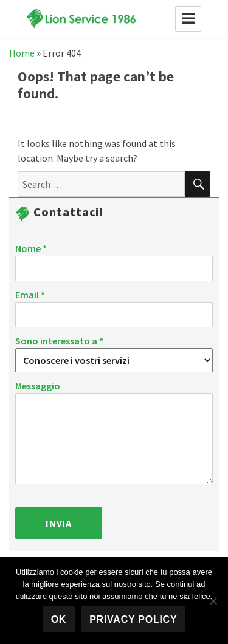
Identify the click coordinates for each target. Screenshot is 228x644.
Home (22, 53)
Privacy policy (133, 619)
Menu (188, 19)
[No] (213, 601)
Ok (59, 619)
